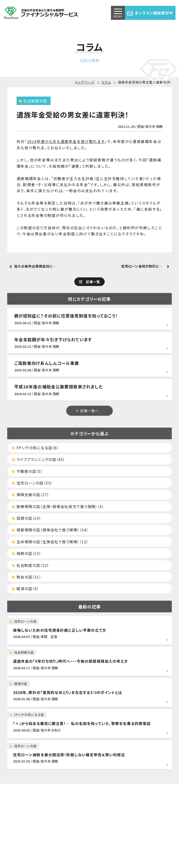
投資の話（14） (27, 518)
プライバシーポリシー (114, 847)
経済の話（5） (25, 589)
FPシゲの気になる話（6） (35, 448)
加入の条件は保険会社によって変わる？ (40, 266)
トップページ (85, 82)
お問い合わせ (83, 847)
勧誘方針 (142, 847)
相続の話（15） (27, 553)
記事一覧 (93, 282)
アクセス (61, 847)
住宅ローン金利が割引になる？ (145, 266)
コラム (106, 82)
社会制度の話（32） (31, 565)
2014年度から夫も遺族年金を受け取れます (66, 141)
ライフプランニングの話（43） (39, 459)
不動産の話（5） (27, 471)
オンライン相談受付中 (150, 13)
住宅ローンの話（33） (32, 483)
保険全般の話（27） (31, 495)
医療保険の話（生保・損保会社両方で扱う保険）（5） (58, 506)
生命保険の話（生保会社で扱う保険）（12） (50, 542)
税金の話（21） (27, 577)
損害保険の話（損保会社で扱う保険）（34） (50, 530)
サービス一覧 (40, 847)
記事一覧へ (90, 411)
